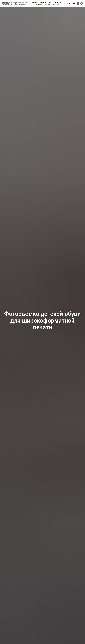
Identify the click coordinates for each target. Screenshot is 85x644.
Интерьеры (39, 4)
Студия (48, 4)
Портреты (57, 3)
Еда (50, 3)
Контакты (56, 4)
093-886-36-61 (70, 3)
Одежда (34, 3)
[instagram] (82, 3)
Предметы (43, 3)
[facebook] (78, 3)
